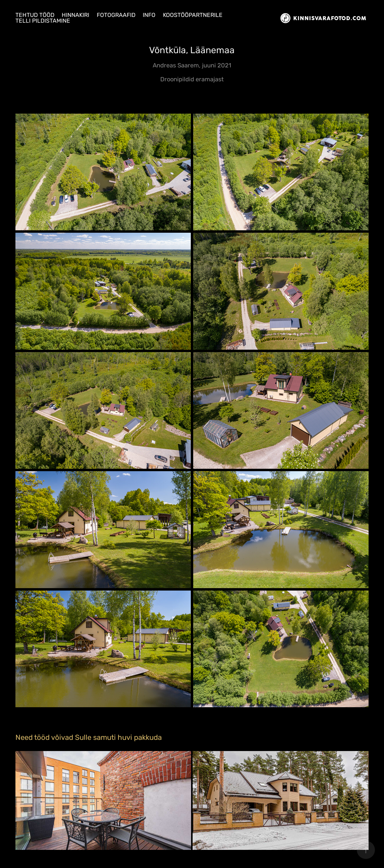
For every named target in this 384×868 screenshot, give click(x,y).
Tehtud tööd (35, 15)
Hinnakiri (75, 15)
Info (149, 15)
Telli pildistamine (43, 21)
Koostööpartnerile (193, 15)
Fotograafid (116, 15)
